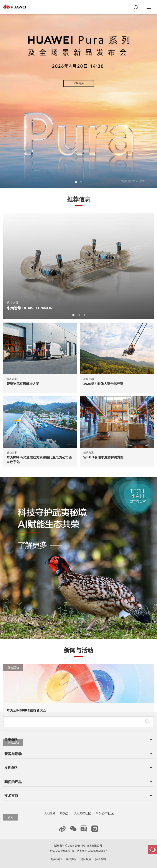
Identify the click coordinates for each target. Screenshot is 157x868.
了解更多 (79, 83)
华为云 (64, 813)
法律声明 (71, 859)
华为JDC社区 (82, 813)
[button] (76, 182)
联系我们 (56, 859)
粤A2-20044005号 (60, 851)
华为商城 (49, 813)
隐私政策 (86, 859)
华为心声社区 (105, 813)
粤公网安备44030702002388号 (90, 851)
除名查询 (101, 859)
